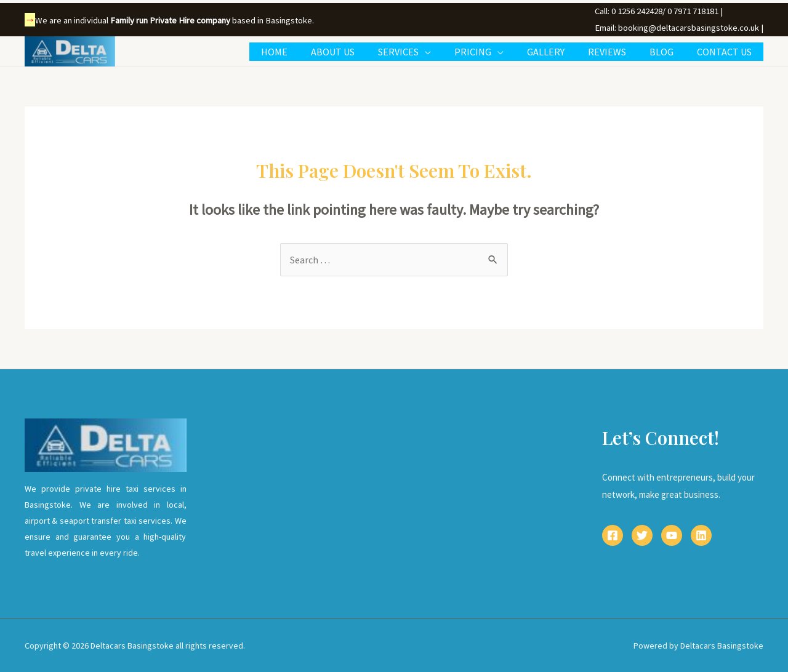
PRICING (489, 52)
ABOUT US (357, 52)
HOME (302, 52)
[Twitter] (642, 535)
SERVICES (419, 52)
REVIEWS (616, 52)
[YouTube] (672, 535)
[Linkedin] (701, 535)
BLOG (667, 52)
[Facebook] (613, 535)
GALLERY (559, 52)
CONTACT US (726, 52)
